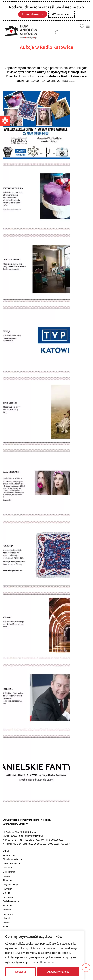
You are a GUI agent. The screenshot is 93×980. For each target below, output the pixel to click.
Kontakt (7, 876)
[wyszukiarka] (74, 32)
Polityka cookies (11, 901)
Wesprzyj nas (10, 855)
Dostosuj (20, 972)
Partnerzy (8, 868)
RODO (6, 926)
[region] (42, 955)
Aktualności (9, 880)
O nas (6, 851)
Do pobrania (9, 872)
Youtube (7, 910)
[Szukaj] (57, 32)
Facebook (8, 905)
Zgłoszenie (8, 897)
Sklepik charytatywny (13, 859)
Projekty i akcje (10, 885)
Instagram (8, 914)
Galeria (6, 893)
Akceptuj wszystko (58, 972)
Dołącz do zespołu (12, 863)
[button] (5, 121)
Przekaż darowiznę (33, 14)
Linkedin (7, 918)
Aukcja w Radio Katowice (46, 47)
